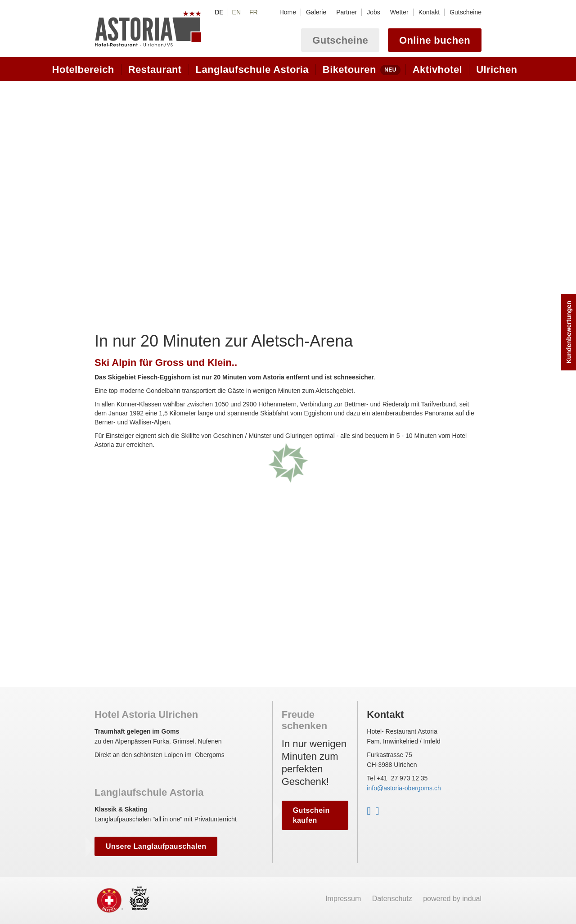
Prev (102, 180)
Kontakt (385, 714)
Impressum (344, 899)
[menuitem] (288, 12)
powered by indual (452, 899)
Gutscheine (340, 40)
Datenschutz (393, 899)
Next (474, 180)
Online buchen (435, 40)
